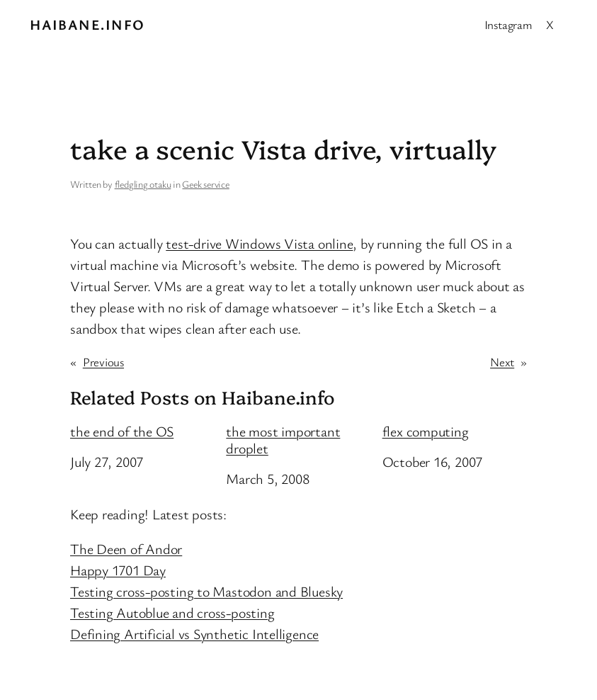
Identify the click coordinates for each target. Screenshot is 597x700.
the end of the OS (122, 431)
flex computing (426, 431)
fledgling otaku (143, 184)
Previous (103, 362)
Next (502, 362)
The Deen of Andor (126, 549)
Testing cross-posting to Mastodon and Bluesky (206, 591)
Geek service (205, 184)
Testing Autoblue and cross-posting (172, 612)
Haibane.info (87, 24)
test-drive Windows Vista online (259, 243)
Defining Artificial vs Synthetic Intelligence (194, 634)
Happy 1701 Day (118, 570)
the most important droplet (283, 440)
